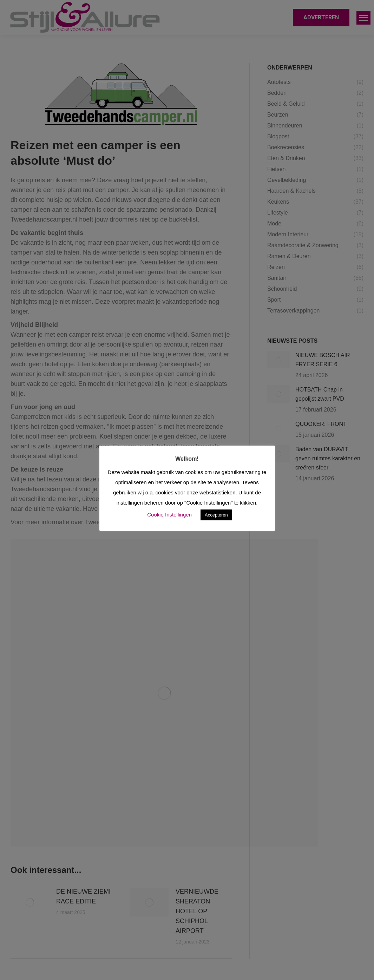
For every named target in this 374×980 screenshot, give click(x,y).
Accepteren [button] (216, 515)
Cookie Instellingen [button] (169, 515)
